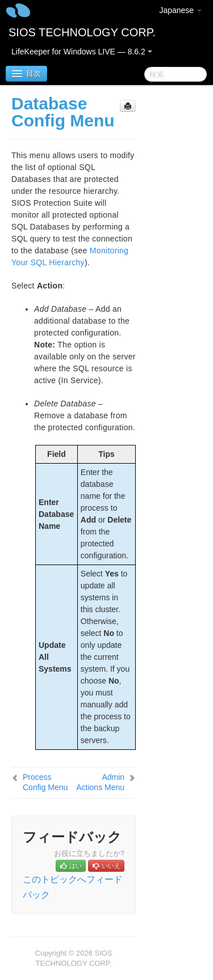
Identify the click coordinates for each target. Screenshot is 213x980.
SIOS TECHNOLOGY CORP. (82, 32)
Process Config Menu (45, 782)
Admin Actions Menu (100, 782)
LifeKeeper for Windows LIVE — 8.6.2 (82, 52)
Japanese (180, 10)
